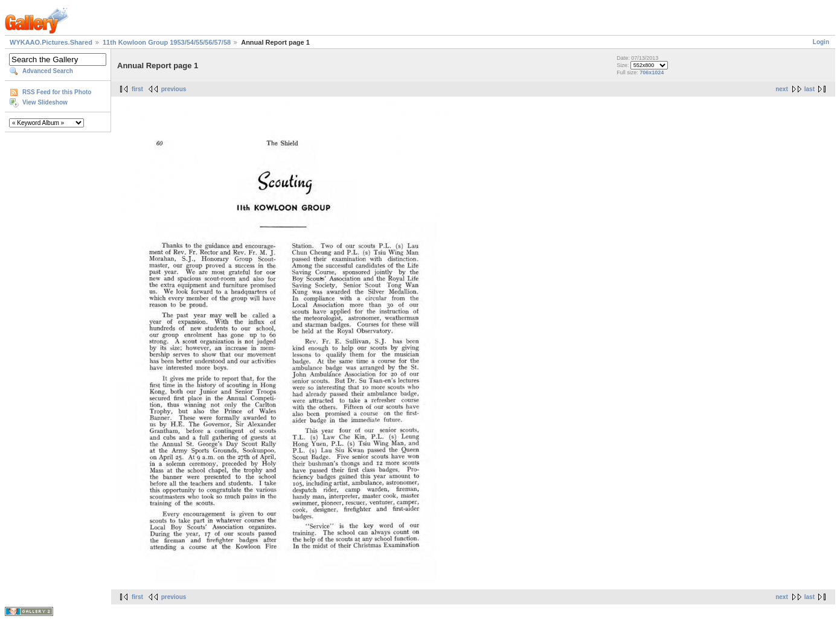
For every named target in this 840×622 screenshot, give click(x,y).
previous (174, 89)
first (137, 89)
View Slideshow (45, 102)
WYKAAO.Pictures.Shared (51, 42)
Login (821, 42)
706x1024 (652, 72)
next (782, 89)
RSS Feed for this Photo (57, 92)
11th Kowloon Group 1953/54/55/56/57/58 (167, 42)
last (810, 89)
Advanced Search (48, 71)
